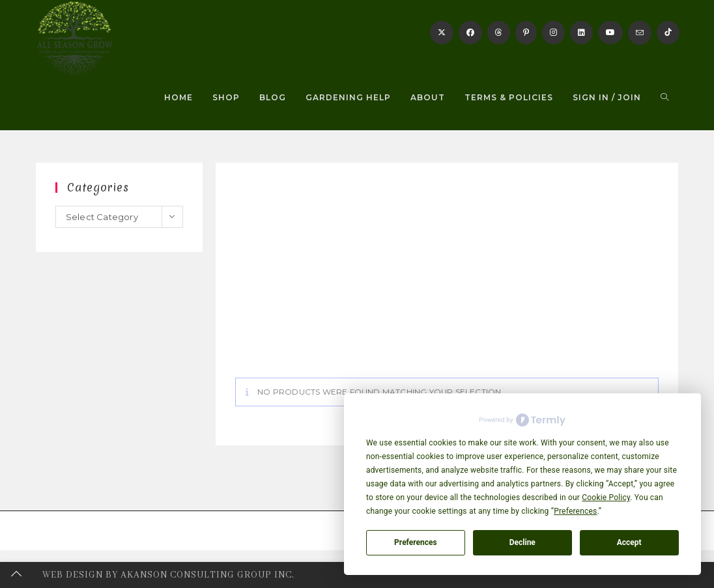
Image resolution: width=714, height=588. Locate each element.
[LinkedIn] (581, 33)
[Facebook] (470, 33)
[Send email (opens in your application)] (640, 33)
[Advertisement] (447, 280)
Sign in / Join (607, 97)
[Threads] (499, 33)
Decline (522, 542)
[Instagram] (553, 33)
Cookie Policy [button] (606, 497)
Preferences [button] (575, 511)
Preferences (416, 542)
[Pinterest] (526, 33)
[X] (442, 33)
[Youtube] (610, 33)
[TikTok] (668, 33)
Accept (629, 542)
